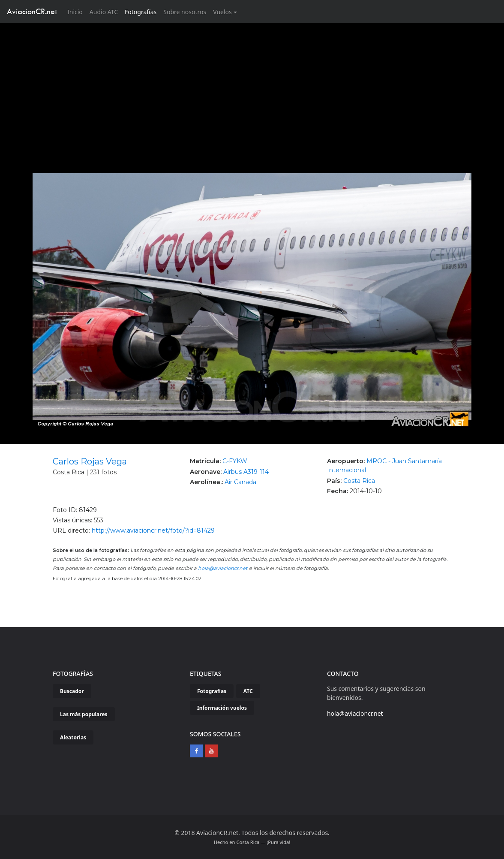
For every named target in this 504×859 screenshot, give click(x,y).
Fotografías (141, 12)
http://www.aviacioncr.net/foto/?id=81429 (153, 530)
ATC (248, 691)
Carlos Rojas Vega (90, 461)
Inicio (77, 11)
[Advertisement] (252, 87)
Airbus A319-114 (246, 472)
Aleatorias (73, 737)
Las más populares (84, 714)
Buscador (72, 691)
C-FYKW (235, 461)
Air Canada (240, 482)
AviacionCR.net (32, 11)
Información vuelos (222, 708)
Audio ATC (104, 12)
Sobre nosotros (185, 12)
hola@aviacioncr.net (223, 568)
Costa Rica (359, 481)
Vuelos (222, 12)
